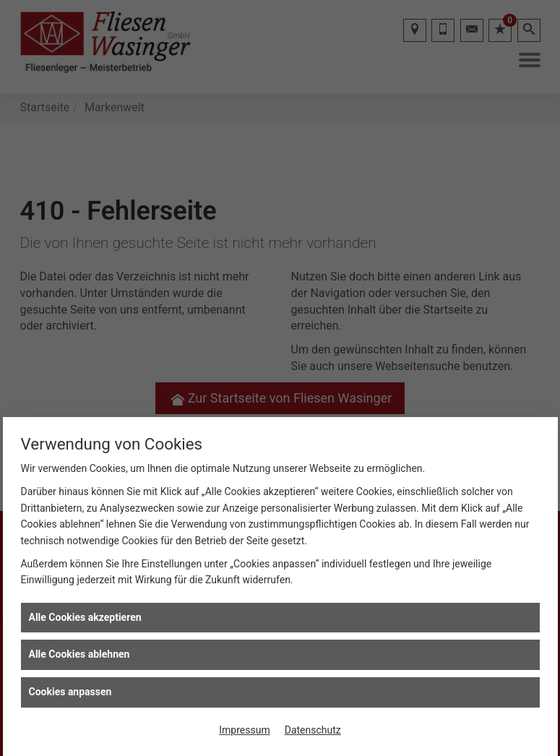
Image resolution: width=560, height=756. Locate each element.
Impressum (244, 730)
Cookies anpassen (70, 692)
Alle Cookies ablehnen (79, 654)
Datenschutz (313, 730)
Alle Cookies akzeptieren (85, 617)
